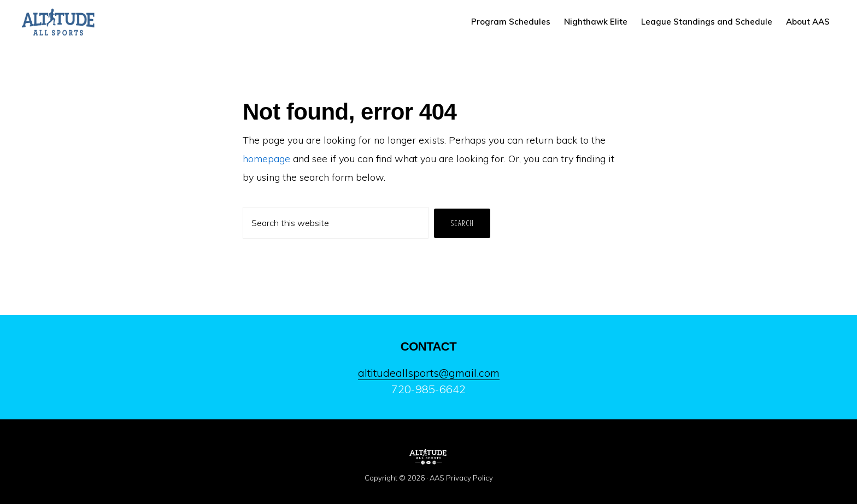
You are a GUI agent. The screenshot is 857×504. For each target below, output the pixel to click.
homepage (266, 159)
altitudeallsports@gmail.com (429, 373)
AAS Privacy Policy (461, 478)
